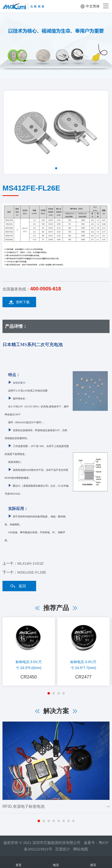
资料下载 (19, 302)
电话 (56, 862)
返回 (22, 586)
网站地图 (81, 849)
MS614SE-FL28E (32, 572)
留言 (93, 862)
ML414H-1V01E (31, 563)
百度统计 (64, 849)
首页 (19, 862)
